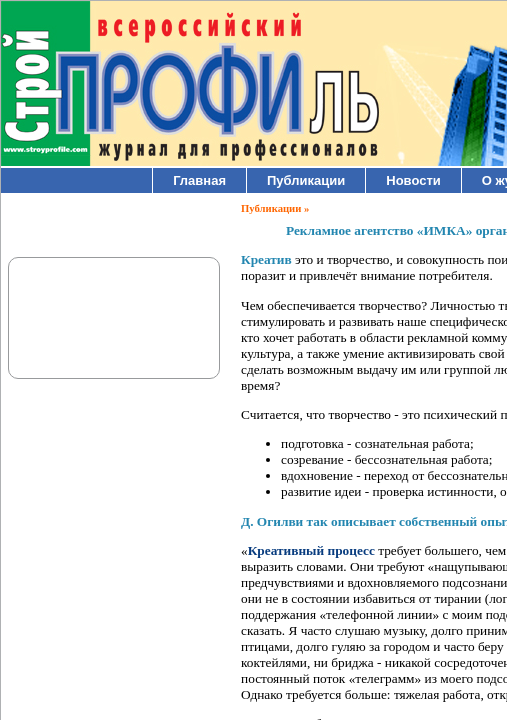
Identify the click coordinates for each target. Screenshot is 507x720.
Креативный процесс (311, 550)
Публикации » (275, 208)
